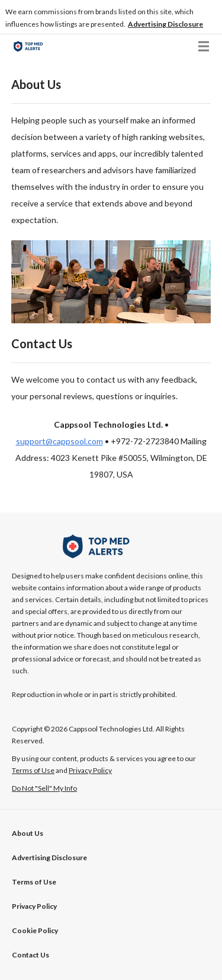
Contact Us (30, 955)
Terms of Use (34, 882)
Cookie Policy (35, 930)
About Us (28, 833)
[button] (165, 25)
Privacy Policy (34, 906)
